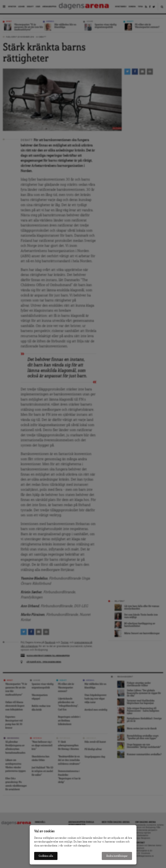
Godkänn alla (46, 856)
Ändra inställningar (117, 856)
